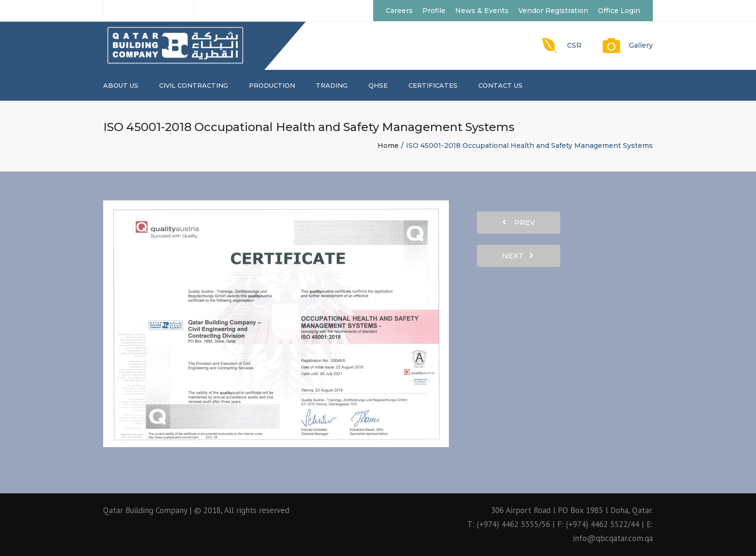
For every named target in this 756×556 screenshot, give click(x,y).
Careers (399, 11)
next (518, 256)
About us (121, 85)
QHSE (378, 85)
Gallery (641, 45)
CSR (574, 45)
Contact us (500, 85)
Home (388, 146)
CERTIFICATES (433, 85)
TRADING (332, 85)
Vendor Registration (553, 11)
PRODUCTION (272, 85)
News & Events (482, 11)
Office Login (619, 11)
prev (519, 222)
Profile (434, 11)
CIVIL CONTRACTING (194, 85)
